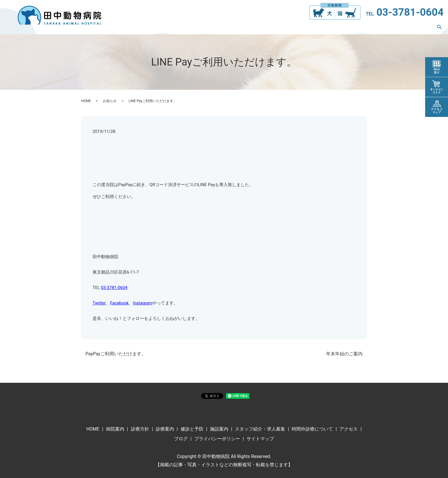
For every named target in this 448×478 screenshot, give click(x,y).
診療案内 (197, 28)
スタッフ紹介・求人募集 (300, 28)
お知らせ (110, 101)
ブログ (419, 28)
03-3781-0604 (410, 12)
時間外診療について (355, 28)
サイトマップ (260, 439)
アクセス (394, 28)
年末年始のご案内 (344, 354)
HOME (86, 101)
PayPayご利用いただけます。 (116, 354)
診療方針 (170, 28)
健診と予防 (227, 28)
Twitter (99, 303)
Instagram (143, 303)
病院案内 (142, 28)
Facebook (119, 303)
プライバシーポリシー (217, 439)
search (439, 28)
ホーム (117, 28)
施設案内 (257, 28)
